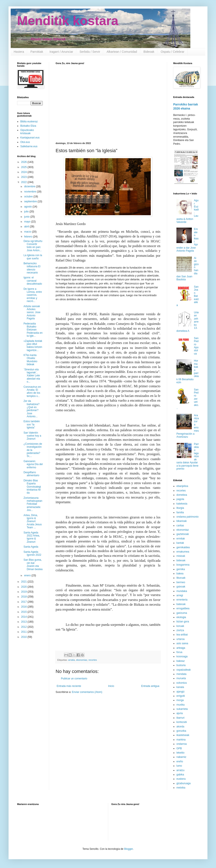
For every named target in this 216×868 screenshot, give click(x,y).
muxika (180, 705)
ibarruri (180, 718)
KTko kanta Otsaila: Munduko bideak (30, 360)
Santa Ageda (31, 547)
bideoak (181, 560)
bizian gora (183, 622)
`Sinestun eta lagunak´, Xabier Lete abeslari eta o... (32, 376)
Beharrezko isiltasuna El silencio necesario (32, 268)
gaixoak (181, 587)
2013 (24, 622)
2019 (24, 592)
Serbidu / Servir (90, 52)
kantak (180, 543)
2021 (24, 582)
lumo (179, 766)
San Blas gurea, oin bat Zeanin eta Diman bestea (33, 564)
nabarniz (181, 757)
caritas (180, 526)
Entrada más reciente (69, 686)
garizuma (182, 613)
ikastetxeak (183, 735)
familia (180, 512)
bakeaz (181, 661)
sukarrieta (182, 709)
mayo (28, 222)
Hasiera (19, 52)
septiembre (31, 201)
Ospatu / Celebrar (172, 52)
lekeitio (180, 753)
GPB (179, 748)
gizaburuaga (183, 783)
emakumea (183, 552)
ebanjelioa (182, 486)
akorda (180, 727)
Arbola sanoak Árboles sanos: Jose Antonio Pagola (32, 312)
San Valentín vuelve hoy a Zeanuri (32, 436)
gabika (180, 775)
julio (27, 212)
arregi (180, 595)
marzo (28, 232)
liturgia (180, 508)
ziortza (180, 630)
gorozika (181, 731)
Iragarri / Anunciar (61, 52)
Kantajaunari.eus (30, 138)
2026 (24, 162)
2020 (24, 587)
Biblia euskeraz (29, 122)
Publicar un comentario (74, 679)
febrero (29, 237)
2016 (24, 607)
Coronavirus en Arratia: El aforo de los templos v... (32, 391)
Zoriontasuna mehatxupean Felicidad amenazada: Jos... (33, 504)
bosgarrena (183, 565)
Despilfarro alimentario (31, 474)
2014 (24, 617)
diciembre (30, 186)
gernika (181, 569)
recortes (93, 660)
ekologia (181, 617)
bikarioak (182, 521)
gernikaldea (183, 547)
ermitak (181, 539)
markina (181, 740)
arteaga (181, 648)
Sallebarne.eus (29, 146)
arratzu (180, 770)
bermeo (181, 582)
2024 (24, 172)
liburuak (181, 578)
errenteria (182, 600)
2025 (24, 167)
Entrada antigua (150, 686)
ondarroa (182, 744)
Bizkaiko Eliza (28, 126)
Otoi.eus (25, 142)
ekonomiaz (82, 660)
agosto (28, 207)
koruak (180, 626)
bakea (180, 574)
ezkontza (182, 683)
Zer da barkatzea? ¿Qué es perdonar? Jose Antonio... (31, 409)
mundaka (182, 591)
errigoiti (181, 696)
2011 (24, 632)
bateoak (181, 604)
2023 (24, 177)
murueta (181, 678)
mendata (181, 674)
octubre (29, 197)
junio (27, 217)
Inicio (111, 686)
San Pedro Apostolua (196, 346)
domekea (182, 495)
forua (179, 652)
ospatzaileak (184, 670)
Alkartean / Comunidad (122, 52)
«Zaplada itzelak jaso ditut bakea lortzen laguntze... (33, 346)
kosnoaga (182, 656)
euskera (181, 779)
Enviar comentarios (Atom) (87, 692)
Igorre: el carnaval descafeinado (33, 281)
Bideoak (149, 52)
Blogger (128, 849)
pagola (180, 499)
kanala (180, 687)
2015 (24, 612)
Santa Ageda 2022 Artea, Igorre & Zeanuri (32, 537)
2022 (24, 182)
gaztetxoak (183, 534)
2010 (24, 637)
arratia (72, 660)
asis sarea (182, 643)
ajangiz (180, 692)
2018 (24, 597)
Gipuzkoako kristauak (27, 132)
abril (27, 227)
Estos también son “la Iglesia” (32, 424)
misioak (181, 556)
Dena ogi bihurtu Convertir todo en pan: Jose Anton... (33, 246)
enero (28, 575)
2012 (24, 627)
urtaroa (180, 639)
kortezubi (182, 722)
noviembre (30, 192)
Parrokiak (37, 52)
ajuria (180, 713)
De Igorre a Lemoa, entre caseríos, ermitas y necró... (33, 295)
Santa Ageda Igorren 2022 (32, 553)
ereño (180, 761)
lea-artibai (182, 635)
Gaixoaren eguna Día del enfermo (33, 464)
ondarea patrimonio (187, 517)
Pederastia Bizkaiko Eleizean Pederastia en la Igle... (33, 330)
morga (180, 700)
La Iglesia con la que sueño (33, 257)
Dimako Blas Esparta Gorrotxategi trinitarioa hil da (32, 487)
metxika (181, 788)
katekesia (182, 504)
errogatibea (183, 608)
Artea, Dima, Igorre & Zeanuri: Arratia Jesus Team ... (33, 521)
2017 (24, 602)
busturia (181, 665)
